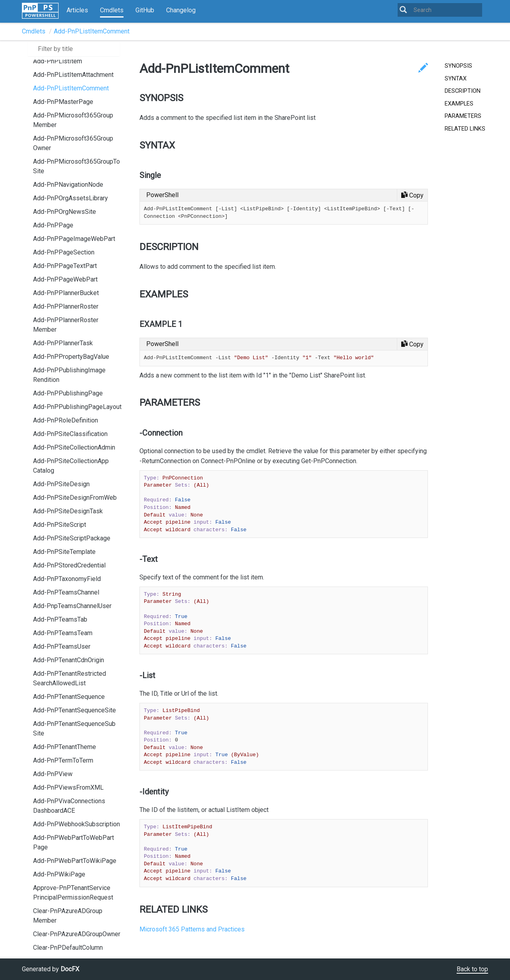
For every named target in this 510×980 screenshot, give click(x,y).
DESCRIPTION (463, 91)
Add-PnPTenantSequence (69, 697)
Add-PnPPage (53, 225)
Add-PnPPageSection (64, 252)
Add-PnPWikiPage (59, 874)
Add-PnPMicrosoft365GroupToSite (76, 166)
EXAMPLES (459, 104)
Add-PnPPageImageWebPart (74, 239)
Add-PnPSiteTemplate (64, 552)
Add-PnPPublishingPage (68, 393)
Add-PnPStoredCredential (69, 565)
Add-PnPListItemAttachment (73, 75)
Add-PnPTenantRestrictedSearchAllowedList (70, 678)
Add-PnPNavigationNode (68, 185)
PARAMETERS (463, 116)
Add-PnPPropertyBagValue (71, 357)
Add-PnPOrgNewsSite (65, 212)
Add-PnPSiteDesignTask (68, 511)
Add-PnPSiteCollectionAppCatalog (71, 466)
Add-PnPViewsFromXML (68, 787)
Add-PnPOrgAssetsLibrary (71, 198)
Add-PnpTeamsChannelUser (72, 606)
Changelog (181, 10)
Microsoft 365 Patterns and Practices (192, 929)
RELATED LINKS (465, 129)
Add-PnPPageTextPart (65, 266)
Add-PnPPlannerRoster (66, 306)
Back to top (472, 969)
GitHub (145, 10)
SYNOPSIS (458, 66)
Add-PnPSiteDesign (61, 484)
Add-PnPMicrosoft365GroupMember (73, 120)
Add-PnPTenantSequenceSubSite (74, 729)
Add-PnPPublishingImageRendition (69, 375)
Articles (77, 10)
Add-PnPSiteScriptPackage (72, 538)
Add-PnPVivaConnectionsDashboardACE (69, 806)
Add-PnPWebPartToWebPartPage (74, 842)
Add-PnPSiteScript (60, 525)
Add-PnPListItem (58, 61)
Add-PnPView (53, 774)
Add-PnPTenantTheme (65, 747)
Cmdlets (112, 10)
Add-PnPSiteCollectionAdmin (74, 447)
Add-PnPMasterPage (63, 102)
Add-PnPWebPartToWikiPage (75, 861)
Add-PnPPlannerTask (63, 343)
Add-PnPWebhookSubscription (76, 824)
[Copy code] (412, 195)
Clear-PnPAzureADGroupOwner (77, 934)
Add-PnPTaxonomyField (67, 579)
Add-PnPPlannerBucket (66, 293)
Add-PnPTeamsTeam (63, 633)
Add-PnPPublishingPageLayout (77, 407)
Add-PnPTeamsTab (60, 619)
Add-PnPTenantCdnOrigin (69, 660)
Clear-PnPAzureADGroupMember (68, 916)
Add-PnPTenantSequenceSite (75, 710)
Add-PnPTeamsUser (62, 646)
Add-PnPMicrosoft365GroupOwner (73, 143)
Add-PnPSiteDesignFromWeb (75, 498)
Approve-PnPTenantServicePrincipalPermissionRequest (73, 893)
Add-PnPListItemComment (92, 31)
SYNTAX (456, 79)
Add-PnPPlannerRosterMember (66, 325)
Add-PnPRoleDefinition (66, 420)
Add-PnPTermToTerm (63, 760)
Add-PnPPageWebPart (65, 279)
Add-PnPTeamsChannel (66, 592)
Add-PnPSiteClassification (70, 434)
